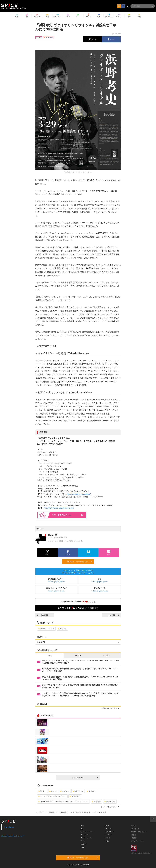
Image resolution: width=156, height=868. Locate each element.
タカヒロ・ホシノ (46, 629)
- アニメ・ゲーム (85, 838)
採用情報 (134, 835)
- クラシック (84, 835)
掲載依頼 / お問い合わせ (139, 832)
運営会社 (134, 826)
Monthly (106, 655)
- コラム (108, 838)
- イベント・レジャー (87, 832)
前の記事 (42, 615)
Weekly (78, 655)
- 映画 (82, 847)
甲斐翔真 (64, 791)
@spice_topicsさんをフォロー (13, 836)
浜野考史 (62, 629)
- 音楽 (82, 826)
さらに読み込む (85, 778)
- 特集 (107, 841)
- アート (83, 841)
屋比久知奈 (78, 791)
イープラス (40, 812)
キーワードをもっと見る (110, 807)
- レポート (108, 835)
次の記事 (114, 615)
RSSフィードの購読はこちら (80, 562)
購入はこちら (68, 515)
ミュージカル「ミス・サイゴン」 (52, 796)
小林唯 (53, 791)
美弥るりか (110, 802)
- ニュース (108, 829)
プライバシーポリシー (138, 841)
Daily (50, 655)
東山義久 (91, 791)
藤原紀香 (96, 802)
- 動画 (107, 826)
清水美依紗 (75, 796)
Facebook (9, 827)
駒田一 (42, 791)
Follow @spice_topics (56, 582)
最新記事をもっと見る (110, 709)
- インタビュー (110, 832)
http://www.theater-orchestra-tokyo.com (59, 508)
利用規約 (134, 838)
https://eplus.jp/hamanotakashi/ (79, 494)
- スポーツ (83, 844)
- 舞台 (82, 829)
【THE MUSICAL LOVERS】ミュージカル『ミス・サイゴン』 (63, 802)
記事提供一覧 (135, 829)
